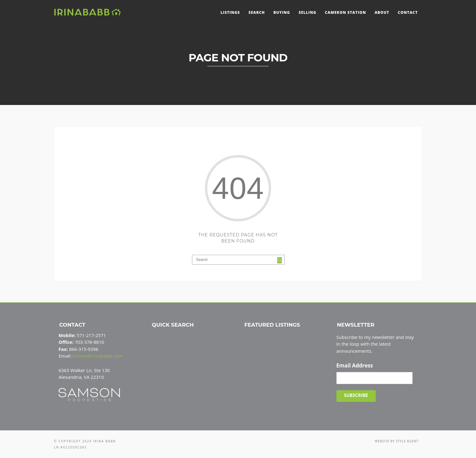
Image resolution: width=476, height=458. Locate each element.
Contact (408, 12)
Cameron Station (345, 12)
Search (257, 12)
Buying (282, 12)
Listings (230, 12)
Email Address (355, 366)
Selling (308, 12)
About (382, 12)
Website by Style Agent (397, 441)
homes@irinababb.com (98, 356)
